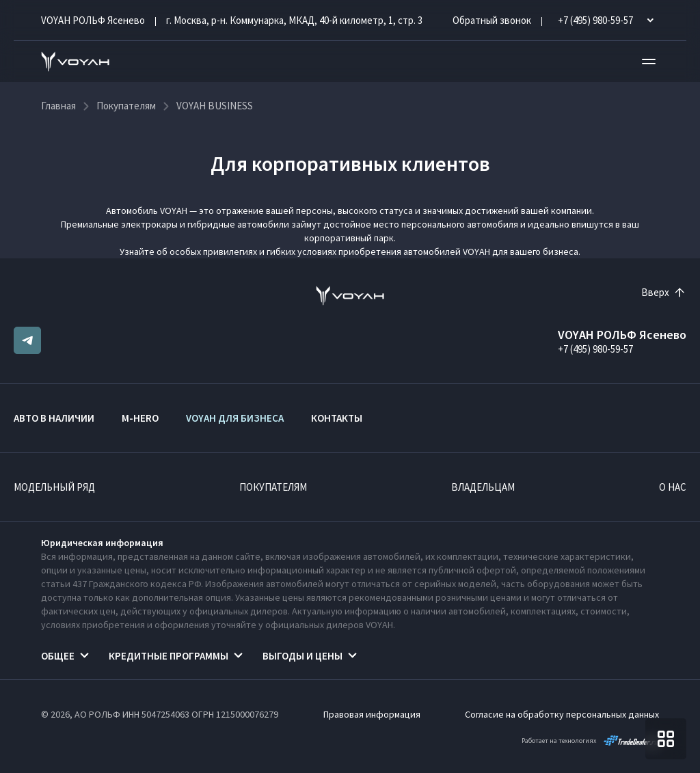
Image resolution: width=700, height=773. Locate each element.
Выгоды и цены (302, 656)
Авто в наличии (54, 418)
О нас (673, 487)
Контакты (337, 418)
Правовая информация (372, 714)
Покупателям (273, 487)
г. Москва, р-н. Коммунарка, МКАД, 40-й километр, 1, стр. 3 (294, 20)
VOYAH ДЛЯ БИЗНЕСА (235, 418)
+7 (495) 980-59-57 (595, 349)
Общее (58, 656)
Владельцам (483, 487)
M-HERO (140, 418)
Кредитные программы (169, 656)
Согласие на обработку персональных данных (562, 714)
